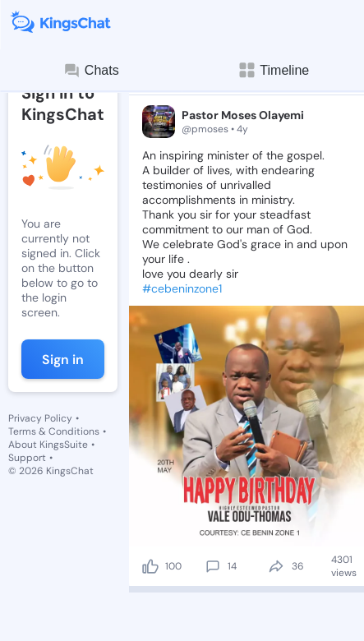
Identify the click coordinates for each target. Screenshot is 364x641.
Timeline (273, 70)
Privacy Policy (40, 418)
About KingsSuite (48, 445)
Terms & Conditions (54, 431)
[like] (150, 566)
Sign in (63, 360)
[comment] (213, 566)
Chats (91, 71)
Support (27, 458)
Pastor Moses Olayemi (243, 115)
